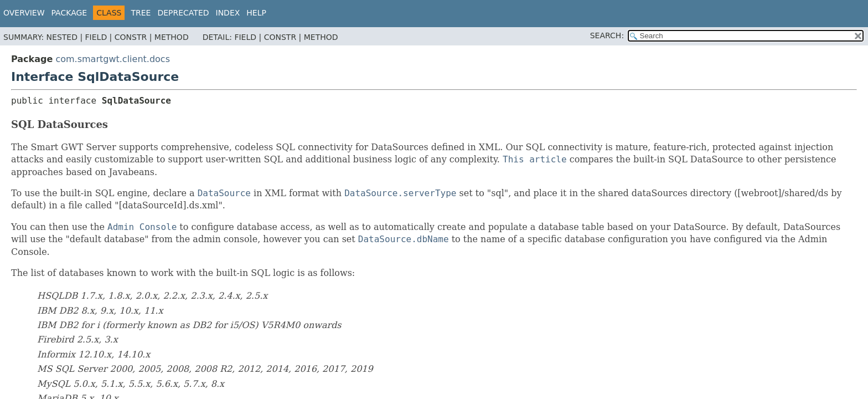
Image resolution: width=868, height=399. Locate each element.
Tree (141, 13)
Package (69, 13)
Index (228, 13)
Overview (24, 13)
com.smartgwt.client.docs (113, 59)
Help (256, 13)
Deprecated (183, 13)
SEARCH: (607, 35)
